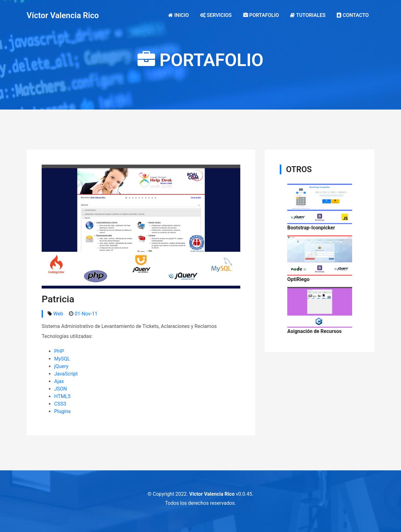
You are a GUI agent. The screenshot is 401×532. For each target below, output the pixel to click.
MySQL (62, 359)
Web (58, 314)
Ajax (59, 381)
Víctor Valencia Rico (63, 15)
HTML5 (62, 396)
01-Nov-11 (86, 314)
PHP (59, 351)
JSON (61, 389)
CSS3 (60, 404)
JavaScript (66, 374)
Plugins (62, 411)
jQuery (61, 366)
